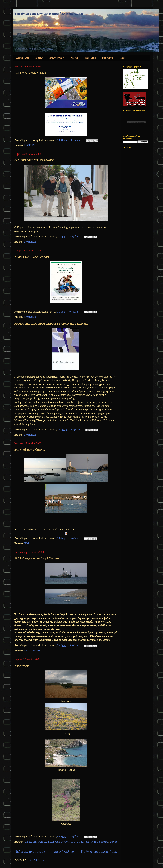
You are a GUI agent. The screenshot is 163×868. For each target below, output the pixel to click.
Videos (122, 58)
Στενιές (113, 842)
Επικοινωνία (108, 58)
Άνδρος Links (90, 58)
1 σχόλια (75, 140)
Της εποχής (22, 665)
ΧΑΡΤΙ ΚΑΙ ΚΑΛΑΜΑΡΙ (32, 257)
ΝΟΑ (27, 543)
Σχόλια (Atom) (36, 860)
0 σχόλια (74, 312)
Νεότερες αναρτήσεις (30, 851)
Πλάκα (105, 842)
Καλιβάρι (53, 842)
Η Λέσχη (39, 58)
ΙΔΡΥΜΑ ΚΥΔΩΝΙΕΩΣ (30, 73)
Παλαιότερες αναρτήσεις (99, 851)
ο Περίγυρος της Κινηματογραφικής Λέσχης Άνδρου (49, 14)
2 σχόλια (74, 237)
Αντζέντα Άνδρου (57, 58)
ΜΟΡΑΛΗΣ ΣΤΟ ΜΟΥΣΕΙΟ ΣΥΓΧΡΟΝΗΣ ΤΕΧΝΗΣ (51, 323)
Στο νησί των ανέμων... (30, 450)
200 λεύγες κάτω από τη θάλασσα (37, 558)
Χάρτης (74, 58)
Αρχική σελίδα (23, 58)
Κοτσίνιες (64, 842)
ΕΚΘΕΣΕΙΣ (30, 145)
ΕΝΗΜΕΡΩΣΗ (32, 650)
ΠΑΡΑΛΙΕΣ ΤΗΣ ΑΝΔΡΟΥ (85, 842)
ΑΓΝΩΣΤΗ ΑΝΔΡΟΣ (35, 842)
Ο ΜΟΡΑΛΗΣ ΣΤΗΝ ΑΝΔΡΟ (34, 160)
